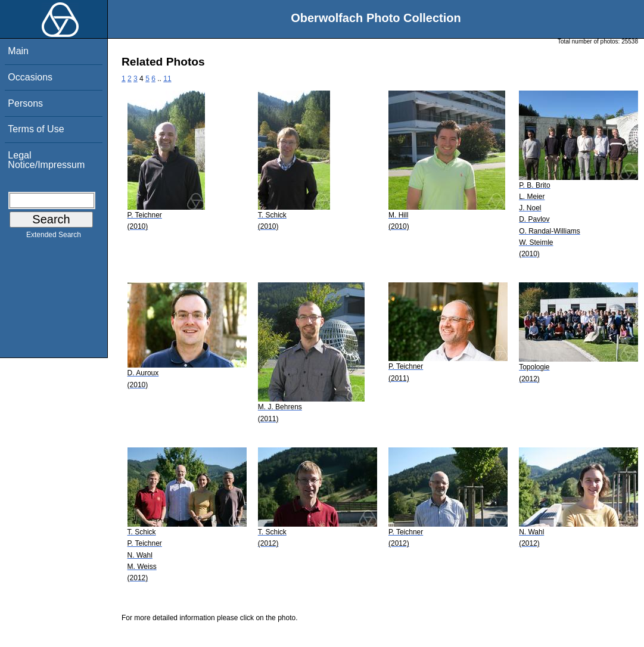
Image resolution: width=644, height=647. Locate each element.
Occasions (30, 77)
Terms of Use (36, 129)
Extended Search (54, 237)
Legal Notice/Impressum (46, 160)
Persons (25, 103)
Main (18, 51)
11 (167, 79)
